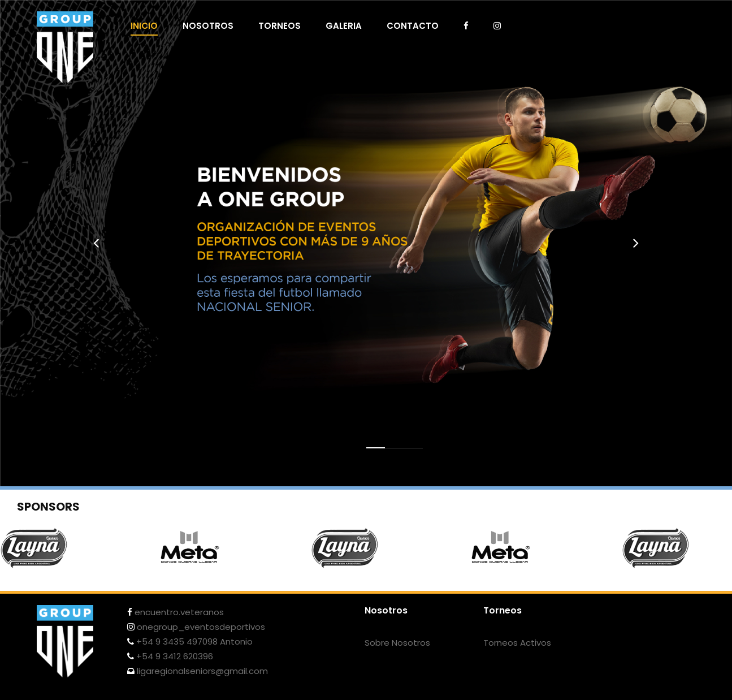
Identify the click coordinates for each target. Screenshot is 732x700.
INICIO (144, 26)
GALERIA (344, 26)
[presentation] (96, 243)
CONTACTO (413, 26)
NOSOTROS (208, 26)
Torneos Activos (517, 643)
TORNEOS (280, 26)
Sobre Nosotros (397, 643)
